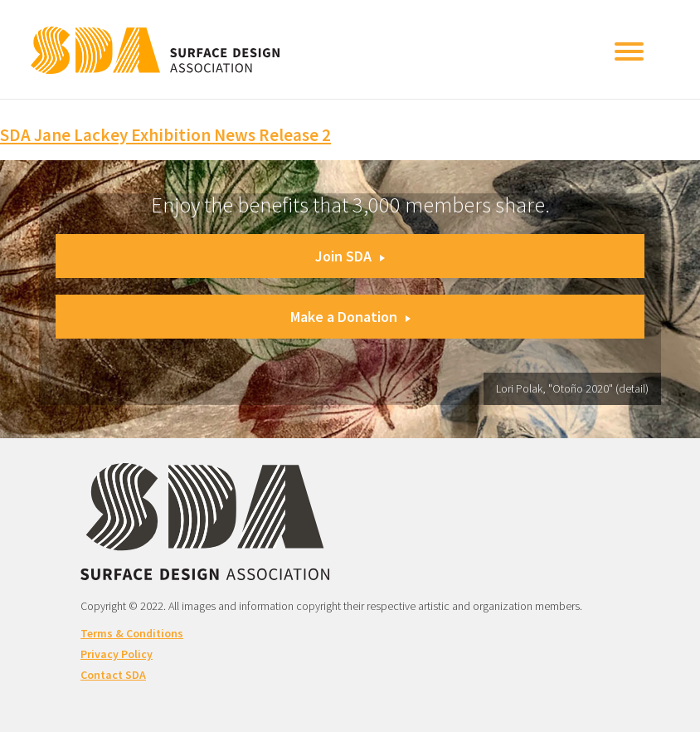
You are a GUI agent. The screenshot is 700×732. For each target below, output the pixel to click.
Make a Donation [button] (350, 317)
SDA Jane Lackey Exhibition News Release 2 (165, 135)
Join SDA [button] (350, 256)
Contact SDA (113, 675)
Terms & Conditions (132, 633)
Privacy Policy (117, 654)
